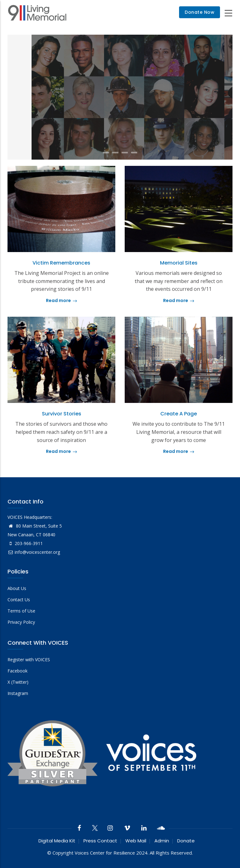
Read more (61, 300)
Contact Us (19, 600)
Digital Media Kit (57, 841)
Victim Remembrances (61, 263)
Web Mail (136, 841)
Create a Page (179, 414)
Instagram (18, 693)
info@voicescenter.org (34, 552)
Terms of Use (21, 611)
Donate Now (200, 12)
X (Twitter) (18, 682)
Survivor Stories (62, 414)
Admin (162, 841)
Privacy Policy (21, 622)
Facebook (17, 671)
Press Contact (100, 841)
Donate (186, 841)
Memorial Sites (179, 263)
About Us (17, 588)
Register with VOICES (29, 660)
